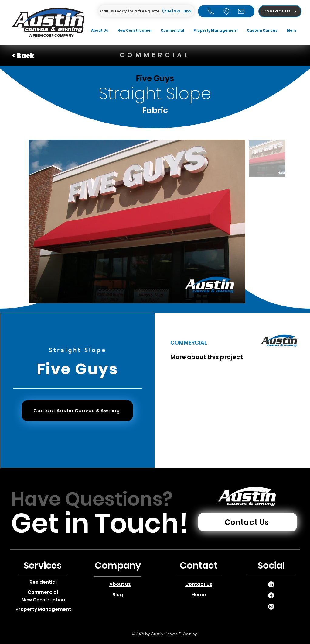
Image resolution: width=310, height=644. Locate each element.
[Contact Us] (280, 11)
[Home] (211, 11)
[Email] (241, 11)
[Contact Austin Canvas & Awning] (77, 411)
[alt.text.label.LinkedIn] (271, 584)
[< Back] (34, 56)
